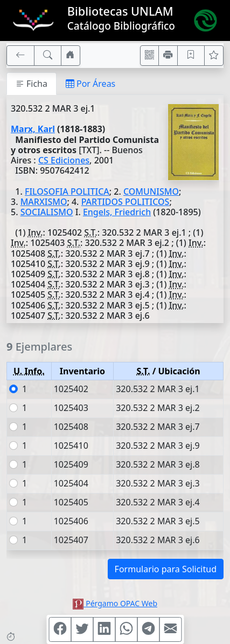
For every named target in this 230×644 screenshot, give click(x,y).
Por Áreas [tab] (90, 84)
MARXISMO (44, 202)
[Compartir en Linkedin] (104, 629)
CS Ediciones (64, 160)
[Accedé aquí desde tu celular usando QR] (150, 56)
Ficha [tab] (32, 84)
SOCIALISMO (47, 212)
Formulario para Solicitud (166, 569)
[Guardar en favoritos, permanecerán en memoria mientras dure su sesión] (191, 56)
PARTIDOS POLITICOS (126, 202)
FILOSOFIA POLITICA (67, 191)
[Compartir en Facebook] (60, 629)
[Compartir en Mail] (170, 629)
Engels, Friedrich (117, 212)
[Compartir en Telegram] (148, 629)
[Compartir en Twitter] (82, 629)
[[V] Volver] (20, 56)
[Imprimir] (168, 56)
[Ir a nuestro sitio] (71, 56)
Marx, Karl (33, 129)
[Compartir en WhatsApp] (126, 629)
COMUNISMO (151, 191)
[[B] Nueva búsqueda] (48, 56)
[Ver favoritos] (214, 56)
